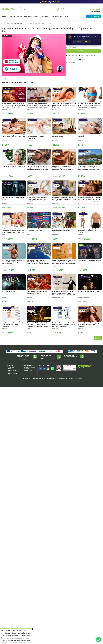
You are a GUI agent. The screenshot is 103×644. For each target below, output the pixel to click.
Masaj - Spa (12, 16)
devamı (98, 338)
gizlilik (10, 372)
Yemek (36, 16)
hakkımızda (11, 367)
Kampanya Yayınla (95, 9)
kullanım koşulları (13, 370)
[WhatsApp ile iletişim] (98, 639)
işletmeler (27, 369)
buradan (15, 642)
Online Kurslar (19, 23)
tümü (30, 82)
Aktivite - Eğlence (45, 16)
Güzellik (4, 16)
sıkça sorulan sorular (30, 367)
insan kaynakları (12, 373)
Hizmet (66, 16)
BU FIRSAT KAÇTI (83, 51)
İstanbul (62, 9)
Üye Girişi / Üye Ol (96, 12)
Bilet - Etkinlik (28, 16)
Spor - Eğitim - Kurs (57, 16)
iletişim (10, 369)
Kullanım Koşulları (59, 378)
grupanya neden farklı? (30, 370)
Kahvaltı (20, 16)
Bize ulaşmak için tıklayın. (45, 357)
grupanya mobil (12, 375)
